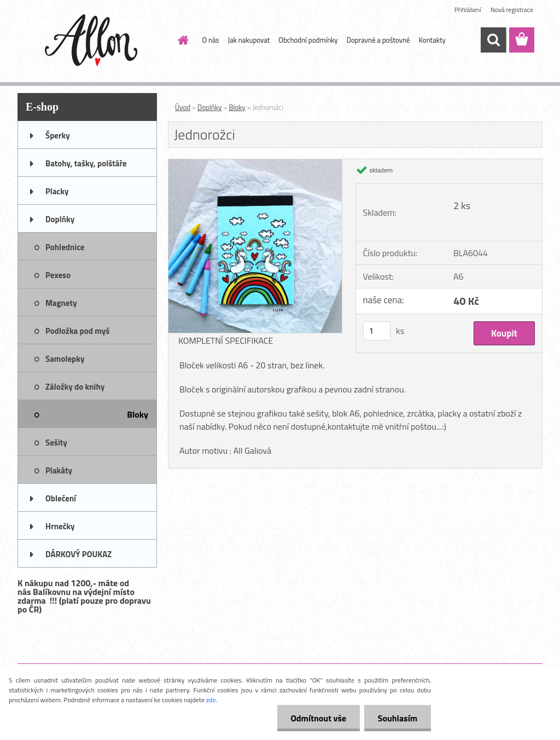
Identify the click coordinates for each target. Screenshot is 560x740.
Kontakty (432, 40)
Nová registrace (512, 10)
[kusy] (377, 331)
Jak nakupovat (249, 40)
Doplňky (210, 107)
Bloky (237, 107)
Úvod (183, 107)
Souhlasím (397, 718)
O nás (211, 40)
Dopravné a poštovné (378, 40)
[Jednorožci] (255, 164)
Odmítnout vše (318, 718)
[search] (493, 40)
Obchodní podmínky (308, 40)
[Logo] (93, 41)
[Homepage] (182, 40)
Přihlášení (468, 10)
